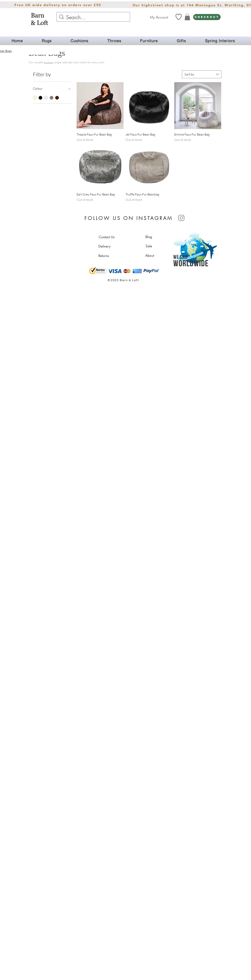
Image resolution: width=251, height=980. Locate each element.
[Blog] (149, 237)
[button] (47, 41)
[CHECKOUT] (207, 17)
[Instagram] (181, 218)
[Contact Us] (107, 237)
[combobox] (202, 74)
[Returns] (104, 256)
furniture (48, 62)
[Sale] (149, 246)
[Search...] (94, 17)
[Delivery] (104, 246)
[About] (150, 256)
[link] (187, 17)
